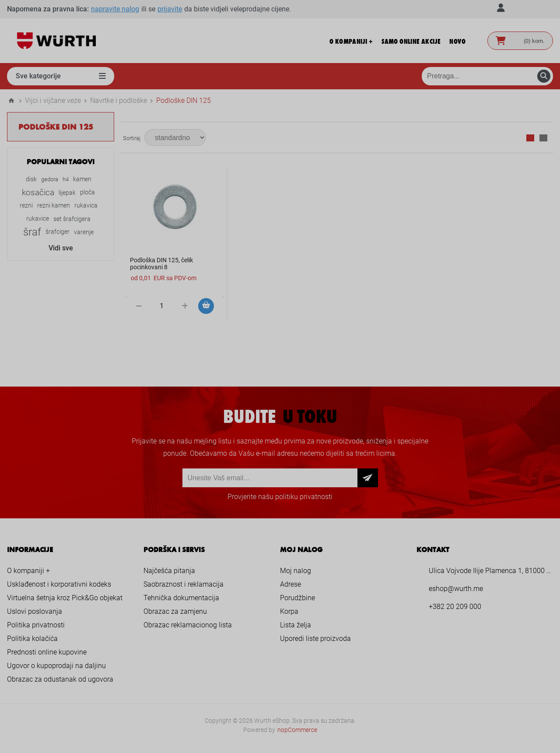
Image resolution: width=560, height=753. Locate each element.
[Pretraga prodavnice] (487, 76)
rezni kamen (54, 206)
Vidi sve (61, 248)
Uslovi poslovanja (35, 611)
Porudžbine (297, 598)
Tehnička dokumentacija (181, 598)
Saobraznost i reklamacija (184, 584)
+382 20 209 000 (455, 607)
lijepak (67, 193)
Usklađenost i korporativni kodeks (59, 584)
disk (31, 179)
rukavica (86, 206)
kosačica (38, 192)
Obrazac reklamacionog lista (188, 625)
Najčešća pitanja (169, 571)
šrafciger (58, 232)
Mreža (530, 138)
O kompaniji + (28, 571)
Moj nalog (296, 571)
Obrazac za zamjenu (175, 611)
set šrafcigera (72, 219)
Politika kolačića (32, 639)
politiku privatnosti (304, 497)
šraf (32, 232)
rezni (26, 206)
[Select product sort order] (175, 137)
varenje (84, 232)
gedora (50, 179)
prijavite (170, 9)
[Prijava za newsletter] (270, 478)
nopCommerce (297, 730)
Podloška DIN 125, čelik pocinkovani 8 (161, 264)
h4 (66, 179)
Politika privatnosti (36, 625)
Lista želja (296, 625)
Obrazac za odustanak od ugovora (60, 679)
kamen (82, 179)
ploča (87, 192)
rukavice (38, 219)
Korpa (289, 611)
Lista (543, 138)
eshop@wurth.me (456, 589)
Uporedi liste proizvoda (315, 639)
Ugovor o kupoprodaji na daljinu (56, 666)
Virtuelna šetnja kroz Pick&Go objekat (65, 598)
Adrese (290, 584)
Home (11, 101)
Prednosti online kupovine (47, 652)
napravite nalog (115, 9)
